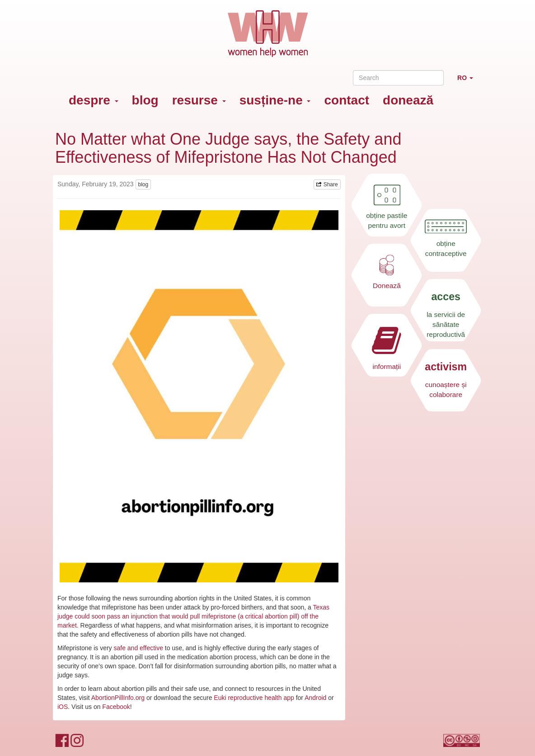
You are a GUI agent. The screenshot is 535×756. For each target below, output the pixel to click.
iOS (63, 707)
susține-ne (275, 100)
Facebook (116, 707)
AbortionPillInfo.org (118, 698)
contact (347, 100)
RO (469, 82)
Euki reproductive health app (254, 698)
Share (327, 184)
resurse (199, 100)
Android (315, 698)
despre (94, 100)
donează (408, 100)
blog (145, 100)
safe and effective (138, 648)
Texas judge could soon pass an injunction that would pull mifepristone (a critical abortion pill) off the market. (193, 616)
